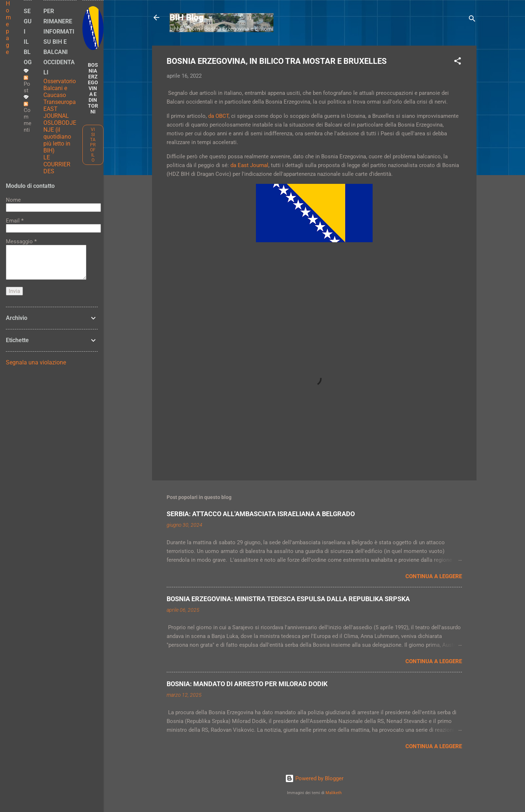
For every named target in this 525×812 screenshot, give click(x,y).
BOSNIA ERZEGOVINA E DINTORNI (93, 88)
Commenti (28, 117)
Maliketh (334, 793)
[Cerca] (472, 20)
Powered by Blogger (314, 778)
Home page (8, 28)
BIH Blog (187, 18)
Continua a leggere (434, 576)
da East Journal (249, 165)
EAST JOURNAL (56, 112)
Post (27, 85)
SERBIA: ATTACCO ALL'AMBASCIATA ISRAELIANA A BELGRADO (261, 514)
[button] (458, 62)
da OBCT (218, 116)
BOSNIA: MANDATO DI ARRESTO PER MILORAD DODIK (247, 684)
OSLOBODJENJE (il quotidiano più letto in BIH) (60, 137)
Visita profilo (93, 145)
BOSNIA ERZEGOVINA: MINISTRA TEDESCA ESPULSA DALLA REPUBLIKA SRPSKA (288, 599)
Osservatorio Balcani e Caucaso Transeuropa (60, 92)
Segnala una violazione (36, 362)
